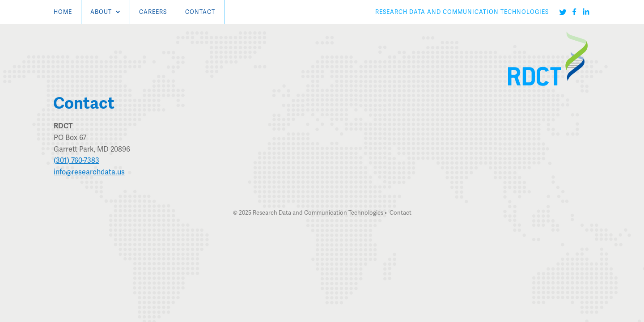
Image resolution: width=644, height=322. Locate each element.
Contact (200, 12)
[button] (106, 12)
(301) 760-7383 (76, 160)
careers (153, 12)
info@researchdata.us (89, 172)
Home (63, 12)
